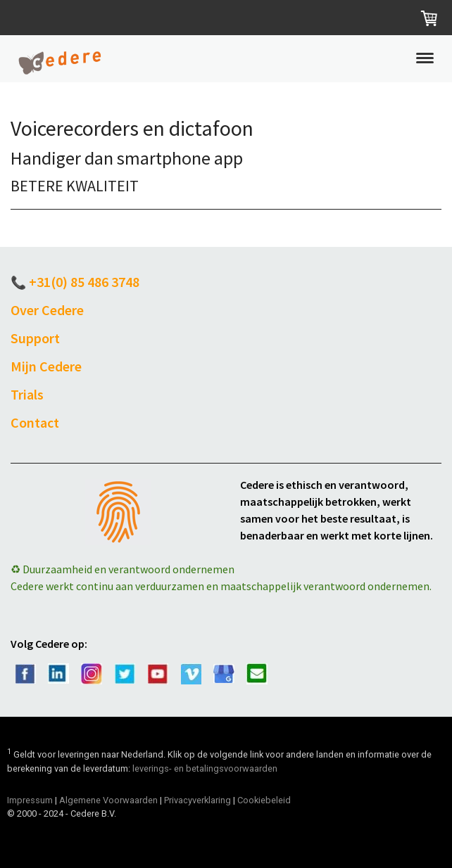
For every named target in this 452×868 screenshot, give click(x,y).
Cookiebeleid (264, 800)
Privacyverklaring (197, 800)
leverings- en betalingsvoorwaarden (205, 768)
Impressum (30, 800)
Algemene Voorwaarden (108, 800)
